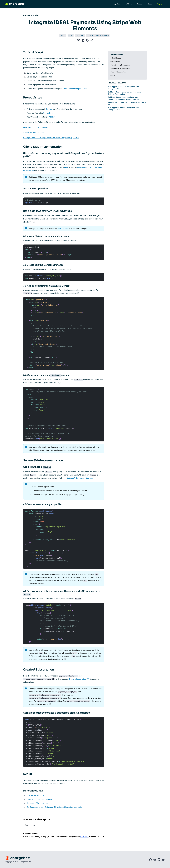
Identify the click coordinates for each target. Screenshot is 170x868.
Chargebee (48, 113)
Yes (27, 825)
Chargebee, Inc (25, 862)
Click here (84, 837)
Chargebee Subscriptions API (75, 89)
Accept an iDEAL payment (34, 133)
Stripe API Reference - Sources (80, 478)
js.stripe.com (63, 229)
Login (150, 4)
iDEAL (71, 35)
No (34, 825)
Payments (80, 35)
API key (52, 117)
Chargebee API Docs (35, 795)
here (66, 167)
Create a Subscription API (79, 679)
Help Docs (117, 4)
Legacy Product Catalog (98, 35)
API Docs (129, 4)
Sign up (49, 109)
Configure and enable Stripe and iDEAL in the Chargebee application (51, 138)
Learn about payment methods (36, 127)
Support (140, 4)
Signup (160, 4)
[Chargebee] (16, 4)
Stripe (63, 35)
